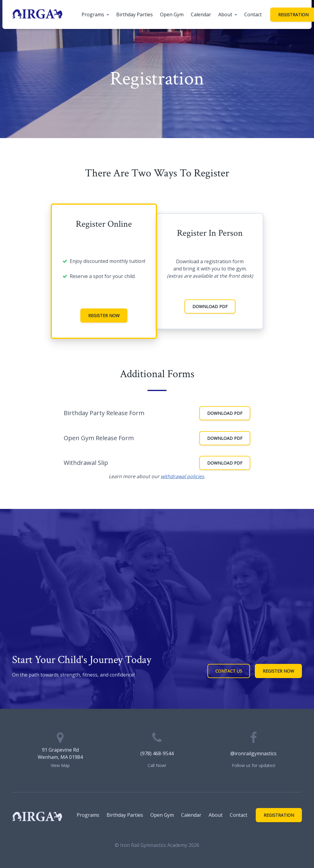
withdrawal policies (182, 476)
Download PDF (210, 306)
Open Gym (172, 14)
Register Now (104, 316)
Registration (279, 815)
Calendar (201, 14)
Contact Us (229, 671)
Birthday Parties (135, 14)
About (225, 14)
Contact (253, 14)
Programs (93, 14)
